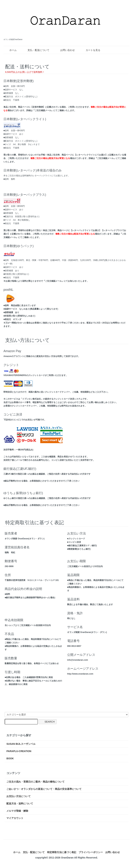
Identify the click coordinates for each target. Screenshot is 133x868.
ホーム (10, 50)
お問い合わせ (65, 50)
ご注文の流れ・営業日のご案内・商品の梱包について (36, 782)
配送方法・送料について (20, 804)
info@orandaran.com (78, 660)
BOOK (10, 758)
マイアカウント (15, 818)
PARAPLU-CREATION (19, 751)
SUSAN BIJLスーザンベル (21, 744)
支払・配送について (36, 50)
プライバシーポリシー (91, 852)
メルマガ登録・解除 (17, 811)
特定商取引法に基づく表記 (62, 852)
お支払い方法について (19, 796)
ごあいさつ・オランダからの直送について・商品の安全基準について (44, 789)
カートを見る (90, 50)
